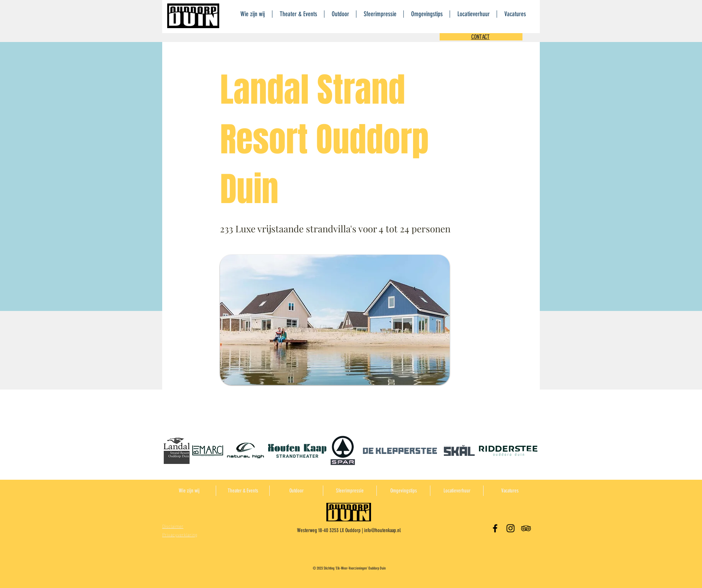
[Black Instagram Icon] (511, 528)
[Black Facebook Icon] (495, 528)
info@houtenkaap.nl (382, 530)
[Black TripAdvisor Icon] (526, 528)
